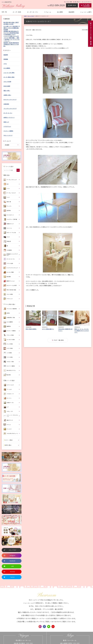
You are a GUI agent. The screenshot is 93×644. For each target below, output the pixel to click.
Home (25, 16)
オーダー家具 (17, 12)
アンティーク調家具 (8, 131)
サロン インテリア (8, 135)
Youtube (53, 627)
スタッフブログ (31, 16)
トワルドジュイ (7, 126)
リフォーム (48, 12)
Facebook (44, 627)
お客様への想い (7, 95)
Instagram (40, 627)
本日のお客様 (85, 30)
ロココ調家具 (7, 68)
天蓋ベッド (6, 122)
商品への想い (7, 91)
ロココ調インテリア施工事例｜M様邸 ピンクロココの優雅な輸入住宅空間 (12, 28)
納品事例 (71, 12)
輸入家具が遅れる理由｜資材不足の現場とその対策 (11, 23)
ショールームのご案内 (9, 73)
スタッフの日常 (7, 82)
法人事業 (60, 12)
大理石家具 (6, 104)
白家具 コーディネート (9, 117)
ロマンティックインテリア (10, 100)
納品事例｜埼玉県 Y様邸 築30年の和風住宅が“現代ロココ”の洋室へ (11, 44)
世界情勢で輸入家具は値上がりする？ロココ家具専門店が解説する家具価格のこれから (11, 33)
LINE (49, 627)
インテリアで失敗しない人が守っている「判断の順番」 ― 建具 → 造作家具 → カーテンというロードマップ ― (11, 39)
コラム (5, 64)
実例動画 (6, 59)
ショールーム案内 (86, 12)
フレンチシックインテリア (10, 108)
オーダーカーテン (33, 12)
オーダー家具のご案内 (9, 77)
